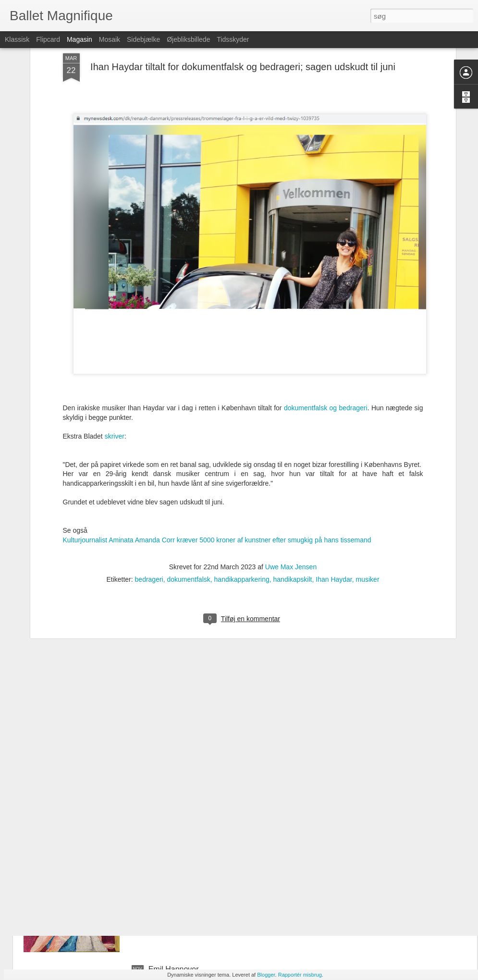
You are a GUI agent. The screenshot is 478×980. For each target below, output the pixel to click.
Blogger (266, 975)
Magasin (80, 39)
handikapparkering (242, 511)
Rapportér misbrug (300, 975)
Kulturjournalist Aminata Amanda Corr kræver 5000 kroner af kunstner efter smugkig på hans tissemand (217, 472)
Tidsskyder (233, 39)
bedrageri (149, 511)
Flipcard (48, 39)
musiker (368, 511)
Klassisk (17, 39)
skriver (115, 368)
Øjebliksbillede (188, 39)
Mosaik (110, 39)
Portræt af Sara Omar (185, 860)
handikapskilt (293, 511)
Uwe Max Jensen (291, 499)
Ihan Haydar (334, 511)
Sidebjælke (143, 39)
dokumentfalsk (189, 511)
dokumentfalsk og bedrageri (326, 340)
